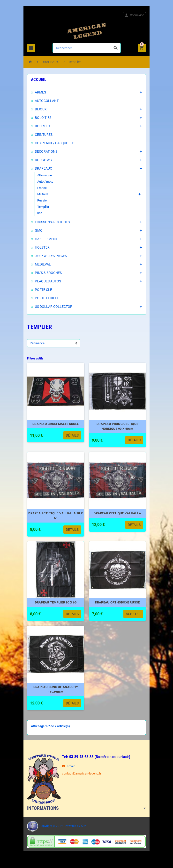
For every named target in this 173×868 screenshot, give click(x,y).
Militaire (42, 194)
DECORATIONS (45, 151)
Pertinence (36, 343)
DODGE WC (42, 160)
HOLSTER (41, 247)
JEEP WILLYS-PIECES (50, 256)
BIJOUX (40, 109)
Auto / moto (44, 182)
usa (39, 213)
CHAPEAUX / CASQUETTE (53, 143)
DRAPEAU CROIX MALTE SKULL (55, 425)
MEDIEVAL (42, 264)
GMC (38, 230)
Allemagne (44, 175)
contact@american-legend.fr (81, 778)
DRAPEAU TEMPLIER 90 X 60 (55, 606)
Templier (42, 207)
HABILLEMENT (45, 239)
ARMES (39, 92)
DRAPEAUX (42, 168)
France (41, 188)
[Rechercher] (87, 48)
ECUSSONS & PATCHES (51, 222)
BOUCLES (41, 126)
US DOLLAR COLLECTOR (53, 307)
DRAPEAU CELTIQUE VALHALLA (118, 515)
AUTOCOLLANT (46, 101)
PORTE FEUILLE (46, 298)
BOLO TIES (42, 118)
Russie (41, 200)
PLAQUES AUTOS (47, 281)
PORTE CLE (42, 290)
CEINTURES (43, 135)
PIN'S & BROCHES (47, 273)
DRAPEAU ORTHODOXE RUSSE (118, 606)
